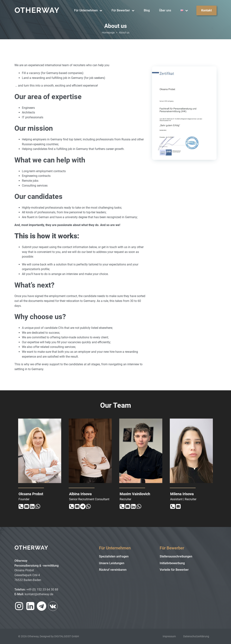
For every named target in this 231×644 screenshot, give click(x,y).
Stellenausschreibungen (176, 556)
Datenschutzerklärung (196, 636)
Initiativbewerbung (172, 563)
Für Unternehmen (88, 10)
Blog (147, 10)
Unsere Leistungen (112, 563)
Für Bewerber (123, 10)
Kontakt (206, 10)
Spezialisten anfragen (114, 556)
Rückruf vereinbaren (113, 570)
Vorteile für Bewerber (174, 570)
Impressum (169, 636)
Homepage (108, 33)
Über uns (165, 10)
